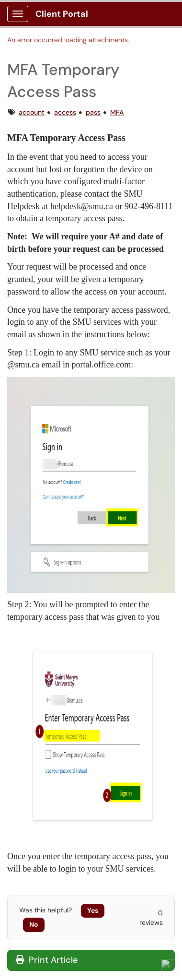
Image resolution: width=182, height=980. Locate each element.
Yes (93, 910)
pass (93, 112)
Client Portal (62, 14)
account (32, 112)
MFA (117, 112)
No (34, 924)
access (65, 112)
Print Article (47, 960)
